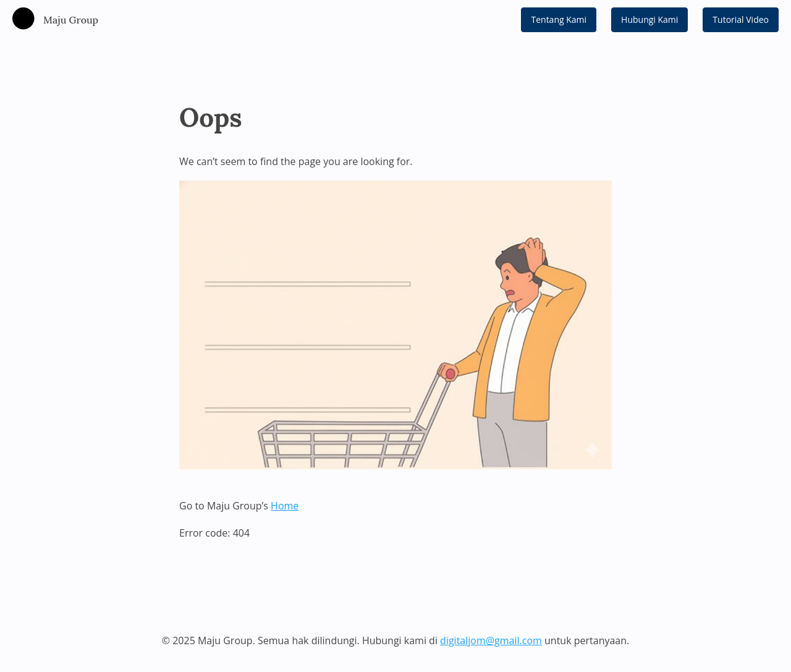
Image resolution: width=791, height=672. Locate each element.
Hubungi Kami (649, 19)
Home (285, 506)
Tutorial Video (741, 19)
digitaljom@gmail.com (491, 640)
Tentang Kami (559, 19)
